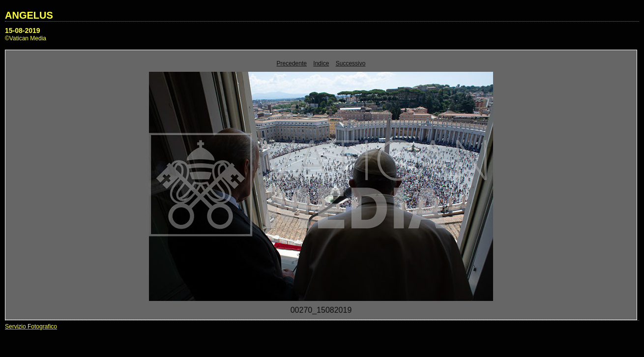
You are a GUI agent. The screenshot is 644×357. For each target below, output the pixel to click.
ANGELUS (29, 15)
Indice (321, 63)
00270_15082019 (321, 310)
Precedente (292, 63)
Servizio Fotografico (31, 327)
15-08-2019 (23, 30)
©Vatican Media (26, 38)
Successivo (351, 63)
